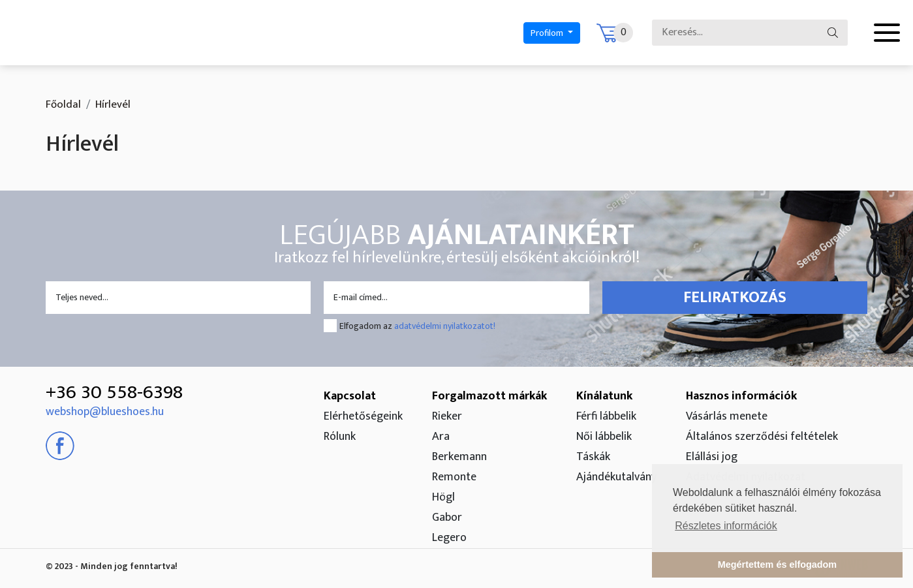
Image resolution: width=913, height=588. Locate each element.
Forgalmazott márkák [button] (489, 396)
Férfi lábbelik (606, 416)
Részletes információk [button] (726, 526)
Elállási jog (712, 457)
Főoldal (63, 104)
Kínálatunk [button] (604, 396)
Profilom (548, 33)
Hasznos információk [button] (741, 396)
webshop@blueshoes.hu (105, 412)
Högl (443, 497)
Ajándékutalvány (616, 477)
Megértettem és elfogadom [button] (777, 565)
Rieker (447, 416)
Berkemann (459, 457)
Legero (449, 538)
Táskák (593, 457)
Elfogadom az (417, 326)
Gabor (447, 518)
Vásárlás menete (727, 416)
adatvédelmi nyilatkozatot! (445, 326)
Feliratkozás (735, 298)
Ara (441, 437)
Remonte (454, 477)
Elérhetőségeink (363, 416)
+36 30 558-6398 (114, 392)
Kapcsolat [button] (350, 396)
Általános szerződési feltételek (762, 437)
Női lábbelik (604, 437)
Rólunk (340, 437)
